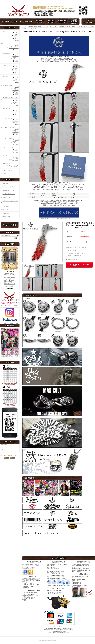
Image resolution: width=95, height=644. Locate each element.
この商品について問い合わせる (76, 253)
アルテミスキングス (8, 138)
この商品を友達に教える (74, 256)
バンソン (5, 156)
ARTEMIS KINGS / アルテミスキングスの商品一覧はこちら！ (59, 217)
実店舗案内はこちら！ (74, 259)
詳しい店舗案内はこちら (78, 587)
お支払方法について (28, 569)
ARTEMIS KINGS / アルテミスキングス (38, 27)
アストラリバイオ (7, 118)
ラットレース (6, 65)
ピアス (17, 39)
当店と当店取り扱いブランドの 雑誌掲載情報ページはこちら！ (10, 356)
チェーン (16, 36)
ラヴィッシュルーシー (8, 148)
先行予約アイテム (14, 160)
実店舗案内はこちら (10, 284)
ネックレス (15, 57)
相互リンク (4, 447)
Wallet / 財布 (6, 213)
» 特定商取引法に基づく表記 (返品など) (76, 247)
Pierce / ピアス (6, 198)
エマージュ (5, 76)
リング (17, 33)
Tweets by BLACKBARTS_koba (8, 455)
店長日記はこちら (10, 288)
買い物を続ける (72, 251)
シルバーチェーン (7, 170)
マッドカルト (6, 53)
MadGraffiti (30, 314)
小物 (17, 159)
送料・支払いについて (53, 569)
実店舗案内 (4, 445)
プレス (3, 450)
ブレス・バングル (14, 48)
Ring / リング (6, 183)
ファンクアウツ (7, 109)
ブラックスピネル (14, 165)
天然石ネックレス (7, 164)
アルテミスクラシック (8, 128)
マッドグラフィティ (8, 86)
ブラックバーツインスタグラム (10, 322)
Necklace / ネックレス (8, 190)
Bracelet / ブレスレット (9, 194)
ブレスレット (15, 37)
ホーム (24, 27)
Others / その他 (6, 217)
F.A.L (4, 31)
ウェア (17, 157)
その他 (17, 40)
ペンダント (15, 34)
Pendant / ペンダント (8, 187)
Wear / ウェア (6, 206)
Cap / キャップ (6, 210)
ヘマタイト (15, 167)
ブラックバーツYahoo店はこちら (10, 305)
